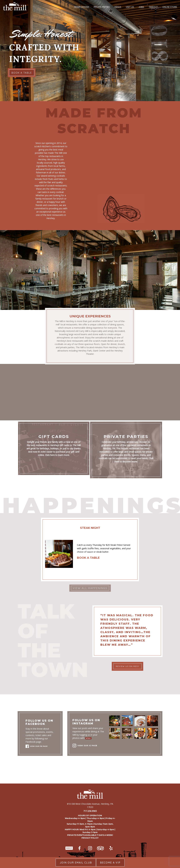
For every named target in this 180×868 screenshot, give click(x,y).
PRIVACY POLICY (90, 838)
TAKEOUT (153, 7)
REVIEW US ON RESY (127, 666)
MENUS (118, 7)
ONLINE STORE (170, 7)
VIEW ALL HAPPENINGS (90, 588)
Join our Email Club (76, 863)
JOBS (141, 7)
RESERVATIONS (82, 7)
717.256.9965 (90, 811)
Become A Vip (110, 863)
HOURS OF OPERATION (90, 815)
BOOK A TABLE (22, 73)
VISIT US (130, 7)
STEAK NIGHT (90, 528)
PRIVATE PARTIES (102, 7)
